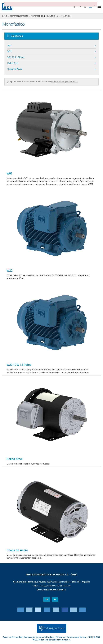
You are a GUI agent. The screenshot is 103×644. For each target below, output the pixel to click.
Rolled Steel (13, 63)
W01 (9, 45)
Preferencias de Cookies (54, 628)
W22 (9, 51)
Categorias (15, 36)
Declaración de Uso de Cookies (39, 637)
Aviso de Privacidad (13, 637)
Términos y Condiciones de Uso (71, 637)
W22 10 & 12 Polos (16, 57)
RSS (90, 637)
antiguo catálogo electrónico (64, 82)
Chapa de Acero (15, 69)
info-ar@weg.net (60, 590)
